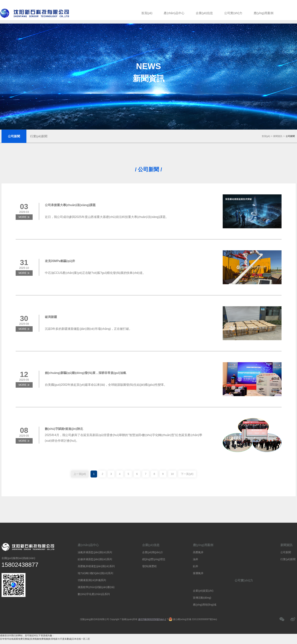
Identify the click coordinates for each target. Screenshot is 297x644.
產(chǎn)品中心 (174, 13)
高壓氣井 (198, 552)
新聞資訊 (278, 136)
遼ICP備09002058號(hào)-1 (152, 619)
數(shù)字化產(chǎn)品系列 (94, 594)
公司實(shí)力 (233, 13)
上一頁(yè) (80, 474)
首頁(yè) (147, 13)
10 (172, 474)
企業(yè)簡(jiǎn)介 (153, 552)
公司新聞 (290, 136)
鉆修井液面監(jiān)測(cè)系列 (95, 559)
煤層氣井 (198, 573)
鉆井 (196, 566)
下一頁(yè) (187, 474)
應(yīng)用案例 (264, 13)
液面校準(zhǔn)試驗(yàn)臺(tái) (96, 587)
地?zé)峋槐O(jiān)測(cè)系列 (95, 573)
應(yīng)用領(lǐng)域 (205, 605)
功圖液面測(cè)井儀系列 (92, 580)
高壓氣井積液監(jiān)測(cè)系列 (96, 566)
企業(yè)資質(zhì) (203, 591)
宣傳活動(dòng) (202, 598)
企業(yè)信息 (204, 13)
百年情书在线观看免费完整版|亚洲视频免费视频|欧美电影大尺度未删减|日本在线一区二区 (45, 639)
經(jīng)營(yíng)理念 (154, 559)
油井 (196, 559)
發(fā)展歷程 (149, 566)
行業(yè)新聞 (288, 559)
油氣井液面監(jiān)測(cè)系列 (95, 552)
